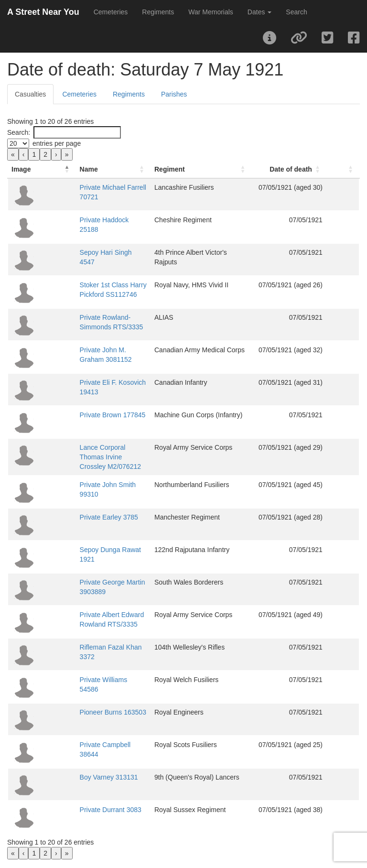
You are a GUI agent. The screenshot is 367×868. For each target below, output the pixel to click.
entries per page (57, 143)
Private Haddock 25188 (84, 220)
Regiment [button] (201, 169)
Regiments (158, 12)
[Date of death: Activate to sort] (308, 169)
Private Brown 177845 (82, 415)
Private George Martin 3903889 (95, 577)
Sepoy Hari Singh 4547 (83, 252)
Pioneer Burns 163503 (82, 707)
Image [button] (21, 169)
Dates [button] (259, 12)
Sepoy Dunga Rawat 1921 (88, 545)
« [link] (13, 154)
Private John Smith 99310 (87, 480)
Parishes (174, 94)
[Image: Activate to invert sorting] (26, 169)
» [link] (67, 154)
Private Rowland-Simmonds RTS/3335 (106, 317)
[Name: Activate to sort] (113, 169)
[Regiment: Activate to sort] (229, 169)
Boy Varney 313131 (78, 772)
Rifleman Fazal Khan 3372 (88, 642)
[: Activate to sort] (350, 169)
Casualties (30, 94)
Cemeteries (111, 12)
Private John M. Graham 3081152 (99, 350)
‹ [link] (24, 154)
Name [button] (58, 169)
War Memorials (211, 12)
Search (296, 12)
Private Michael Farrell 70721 (92, 187)
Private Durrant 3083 (80, 805)
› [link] (56, 154)
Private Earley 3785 (78, 512)
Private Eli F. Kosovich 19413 (92, 382)
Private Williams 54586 (83, 675)
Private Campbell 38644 (84, 740)
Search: (19, 132)
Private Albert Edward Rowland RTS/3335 (111, 610)
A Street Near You (43, 12)
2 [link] (45, 154)
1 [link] (34, 154)
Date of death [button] (306, 169)
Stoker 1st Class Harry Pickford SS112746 (112, 285)
